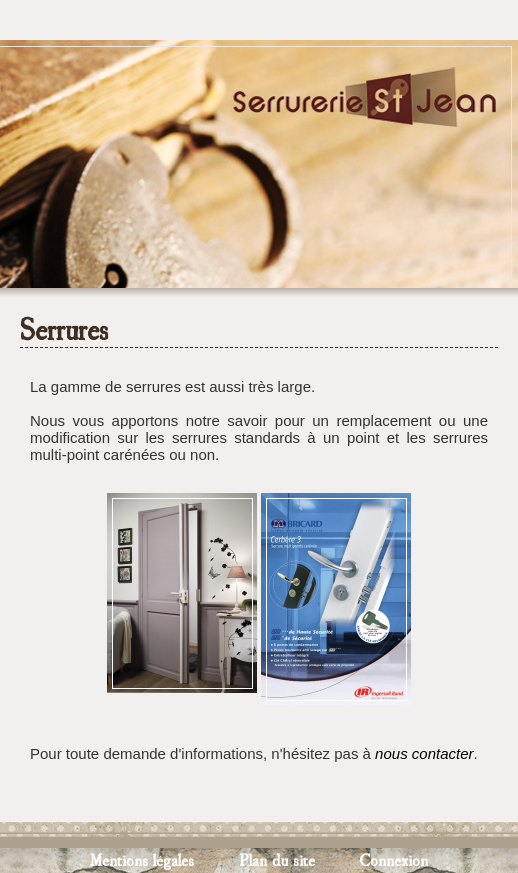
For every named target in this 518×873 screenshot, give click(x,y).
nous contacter (424, 753)
